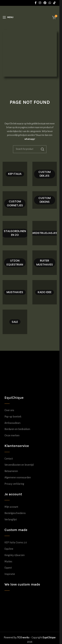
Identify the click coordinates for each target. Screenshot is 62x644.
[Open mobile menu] (8, 17)
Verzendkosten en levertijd (19, 465)
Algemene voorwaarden (18, 477)
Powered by (17, 637)
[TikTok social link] (55, 3)
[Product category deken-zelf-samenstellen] (45, 200)
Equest (8, 568)
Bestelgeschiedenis (15, 513)
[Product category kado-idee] (45, 292)
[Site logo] (31, 17)
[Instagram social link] (40, 3)
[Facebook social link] (36, 3)
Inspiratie (10, 574)
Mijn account (11, 507)
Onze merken (12, 435)
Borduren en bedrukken (17, 429)
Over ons (9, 410)
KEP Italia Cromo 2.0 (16, 542)
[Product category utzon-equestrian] (15, 263)
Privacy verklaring (14, 484)
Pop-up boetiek (13, 417)
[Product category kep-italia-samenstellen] (15, 174)
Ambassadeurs (12, 423)
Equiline (9, 549)
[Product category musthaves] (15, 292)
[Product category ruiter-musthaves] (45, 263)
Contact (9, 459)
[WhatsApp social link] (50, 3)
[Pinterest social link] (45, 3)
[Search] (30, 149)
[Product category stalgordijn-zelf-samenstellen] (15, 233)
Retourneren (11, 471)
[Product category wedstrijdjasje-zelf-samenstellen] (45, 233)
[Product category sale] (15, 322)
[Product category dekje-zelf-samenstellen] (45, 174)
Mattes (8, 562)
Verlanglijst (11, 519)
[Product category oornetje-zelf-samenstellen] (15, 203)
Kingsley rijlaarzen (15, 555)
